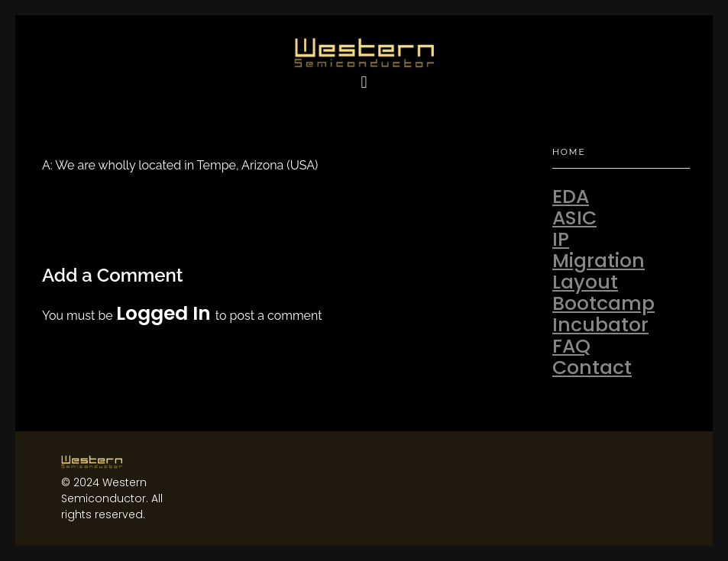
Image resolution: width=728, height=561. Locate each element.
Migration (599, 261)
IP (561, 239)
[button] (364, 83)
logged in (166, 313)
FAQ (571, 346)
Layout (585, 282)
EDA (571, 197)
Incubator (600, 325)
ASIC (574, 218)
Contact (592, 368)
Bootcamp (603, 303)
